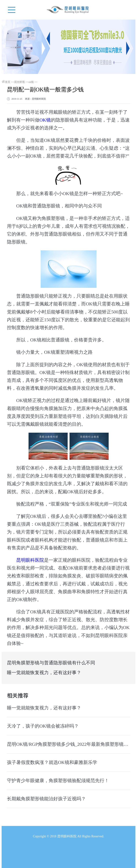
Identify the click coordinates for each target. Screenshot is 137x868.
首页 (8, 82)
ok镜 (31, 82)
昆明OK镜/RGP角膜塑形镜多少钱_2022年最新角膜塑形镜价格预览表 (68, 744)
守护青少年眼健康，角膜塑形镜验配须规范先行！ (58, 781)
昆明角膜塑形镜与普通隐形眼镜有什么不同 (51, 663)
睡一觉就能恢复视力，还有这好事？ (44, 673)
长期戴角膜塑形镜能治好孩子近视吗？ (46, 799)
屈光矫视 (19, 82)
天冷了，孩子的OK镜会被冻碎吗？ (43, 726)
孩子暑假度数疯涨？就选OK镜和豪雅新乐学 (52, 762)
